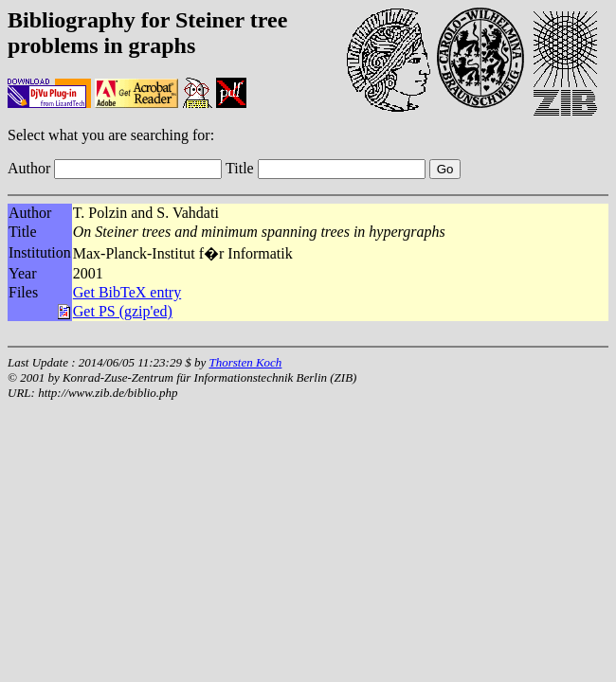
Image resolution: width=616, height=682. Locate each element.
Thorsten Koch (245, 362)
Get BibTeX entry (127, 292)
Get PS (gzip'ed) (123, 311)
